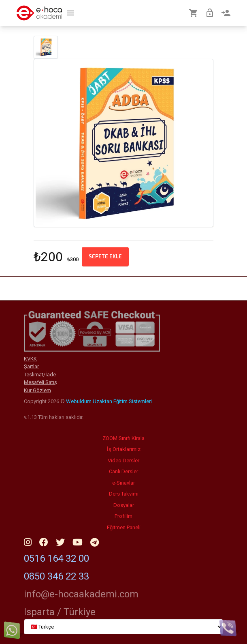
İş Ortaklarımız (124, 449)
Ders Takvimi (124, 494)
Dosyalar (124, 505)
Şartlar (31, 366)
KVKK (30, 359)
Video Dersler (123, 460)
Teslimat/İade (40, 375)
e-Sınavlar (123, 483)
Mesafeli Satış (40, 382)
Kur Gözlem (37, 390)
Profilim (123, 516)
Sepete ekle (105, 256)
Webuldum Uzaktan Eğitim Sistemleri (109, 401)
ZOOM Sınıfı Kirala (123, 438)
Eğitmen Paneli (124, 527)
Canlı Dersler (123, 471)
